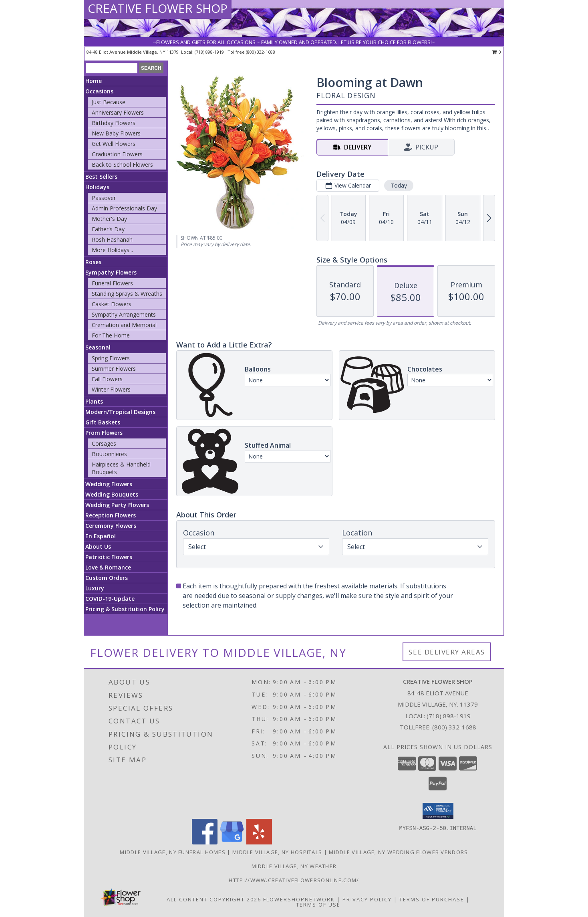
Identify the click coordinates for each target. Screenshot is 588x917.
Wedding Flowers (109, 484)
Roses (93, 262)
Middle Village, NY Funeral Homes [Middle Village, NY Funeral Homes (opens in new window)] (173, 852)
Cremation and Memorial (124, 325)
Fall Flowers (107, 379)
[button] (438, 811)
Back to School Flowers (122, 165)
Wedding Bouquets (112, 494)
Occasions (99, 91)
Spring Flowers (111, 358)
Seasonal (98, 347)
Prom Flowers (104, 433)
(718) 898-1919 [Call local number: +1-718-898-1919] (210, 52)
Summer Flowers (114, 369)
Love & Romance (108, 567)
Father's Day (108, 229)
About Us (98, 546)
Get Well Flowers (114, 144)
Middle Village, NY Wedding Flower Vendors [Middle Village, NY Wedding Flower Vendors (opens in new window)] (398, 852)
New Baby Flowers (116, 133)
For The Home (111, 335)
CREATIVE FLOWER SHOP (158, 8)
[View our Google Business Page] (232, 842)
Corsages (104, 443)
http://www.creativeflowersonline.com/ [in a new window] (294, 880)
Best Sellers (101, 177)
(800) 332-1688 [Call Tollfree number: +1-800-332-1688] (454, 727)
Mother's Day (109, 219)
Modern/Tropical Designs (120, 412)
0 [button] (496, 52)
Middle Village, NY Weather (294, 866)
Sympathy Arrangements (124, 314)
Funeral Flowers (112, 283)
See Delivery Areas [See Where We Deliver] (447, 652)
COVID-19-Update (110, 599)
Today (399, 185)
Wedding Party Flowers (117, 505)
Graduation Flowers (117, 154)
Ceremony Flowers (111, 526)
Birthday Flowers (114, 123)
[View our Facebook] (205, 842)
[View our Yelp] (259, 842)
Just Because (109, 102)
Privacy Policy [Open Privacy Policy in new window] (367, 899)
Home (94, 81)
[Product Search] (112, 68)
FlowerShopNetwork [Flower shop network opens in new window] (299, 899)
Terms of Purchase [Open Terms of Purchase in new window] (432, 899)
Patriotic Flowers (109, 557)
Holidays (97, 187)
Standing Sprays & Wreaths (127, 294)
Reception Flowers (111, 515)
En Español (101, 536)
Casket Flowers (112, 304)
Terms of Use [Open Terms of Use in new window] (318, 905)
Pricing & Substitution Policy (125, 609)
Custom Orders (107, 578)
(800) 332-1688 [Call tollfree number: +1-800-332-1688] (261, 52)
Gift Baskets (103, 422)
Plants (94, 401)
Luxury (95, 588)
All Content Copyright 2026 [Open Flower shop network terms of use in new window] (214, 899)
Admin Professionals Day (124, 208)
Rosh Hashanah (112, 239)
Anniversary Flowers (118, 112)
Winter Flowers (111, 389)
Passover (104, 198)
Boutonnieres (109, 454)
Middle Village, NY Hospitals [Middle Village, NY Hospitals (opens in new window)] (277, 852)
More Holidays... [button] (112, 250)
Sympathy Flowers (111, 272)
